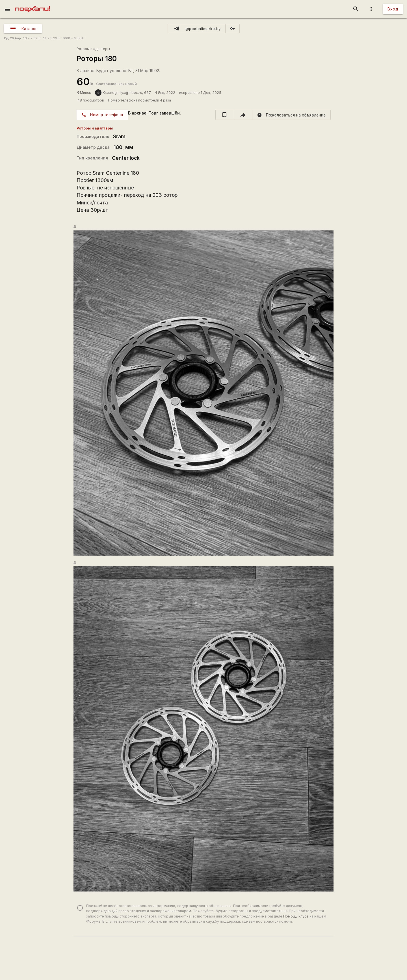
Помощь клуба (296, 916)
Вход (393, 9)
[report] (292, 115)
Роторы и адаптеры (93, 49)
